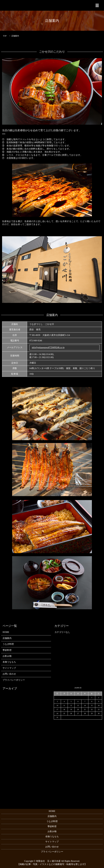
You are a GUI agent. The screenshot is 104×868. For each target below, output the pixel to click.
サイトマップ (9, 668)
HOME (6, 632)
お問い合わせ (9, 674)
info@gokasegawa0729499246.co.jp (48, 347)
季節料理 (7, 650)
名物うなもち (9, 662)
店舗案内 (7, 638)
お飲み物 (7, 656)
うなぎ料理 (8, 644)
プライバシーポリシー (14, 680)
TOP (5, 36)
